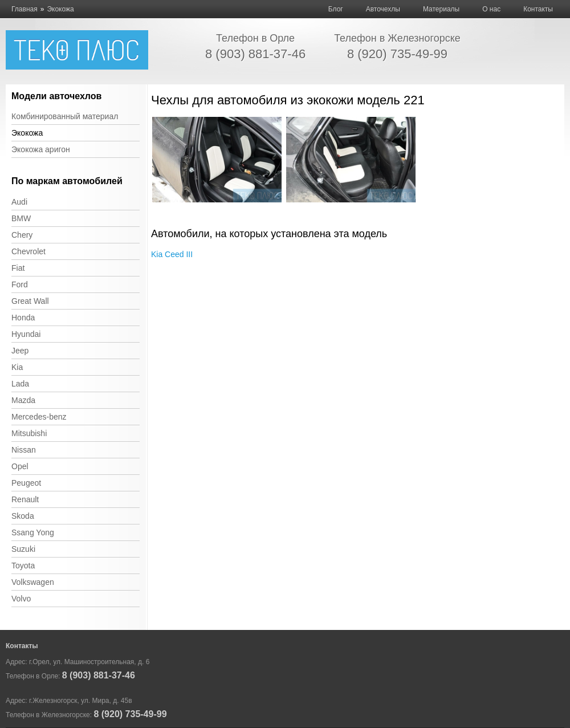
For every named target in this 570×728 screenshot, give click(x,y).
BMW (21, 218)
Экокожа (27, 133)
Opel (20, 466)
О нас (491, 9)
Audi (19, 202)
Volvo (21, 599)
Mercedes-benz (39, 417)
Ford (20, 284)
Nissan (24, 450)
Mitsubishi (29, 433)
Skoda (23, 516)
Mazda (23, 400)
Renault (25, 499)
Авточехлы (383, 9)
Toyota (23, 566)
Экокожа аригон (41, 149)
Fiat (18, 268)
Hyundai (26, 334)
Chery (22, 235)
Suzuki (23, 549)
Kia (17, 367)
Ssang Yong (33, 532)
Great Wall (30, 301)
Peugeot (26, 483)
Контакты (538, 9)
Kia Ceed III (172, 254)
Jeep (20, 351)
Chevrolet (28, 251)
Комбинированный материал (65, 116)
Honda (23, 318)
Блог (336, 9)
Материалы (441, 9)
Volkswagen (33, 582)
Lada (20, 384)
